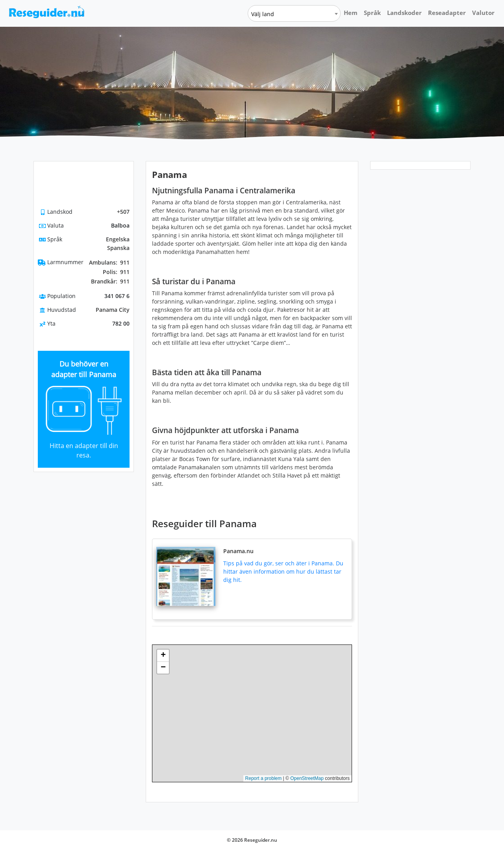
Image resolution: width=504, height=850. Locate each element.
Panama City (113, 310)
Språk (372, 13)
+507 (123, 212)
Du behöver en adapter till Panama (84, 369)
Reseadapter (447, 13)
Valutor (483, 13)
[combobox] (294, 13)
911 (109, 263)
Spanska (118, 248)
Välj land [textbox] (263, 14)
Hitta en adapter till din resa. (84, 450)
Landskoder (404, 13)
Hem (351, 13)
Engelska (118, 239)
